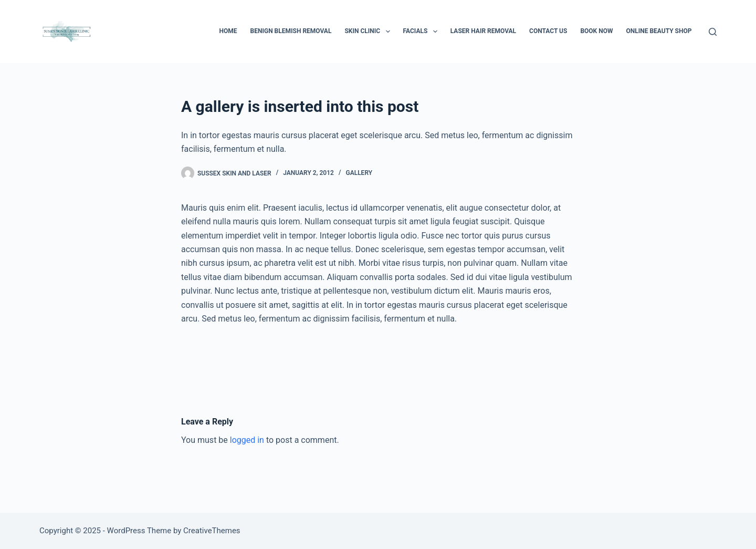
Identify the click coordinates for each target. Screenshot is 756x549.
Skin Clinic (369, 32)
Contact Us (548, 31)
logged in (247, 440)
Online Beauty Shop (659, 31)
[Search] (713, 32)
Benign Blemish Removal (291, 31)
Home (228, 31)
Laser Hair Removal (483, 31)
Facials (422, 32)
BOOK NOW (596, 31)
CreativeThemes (212, 531)
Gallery (359, 173)
